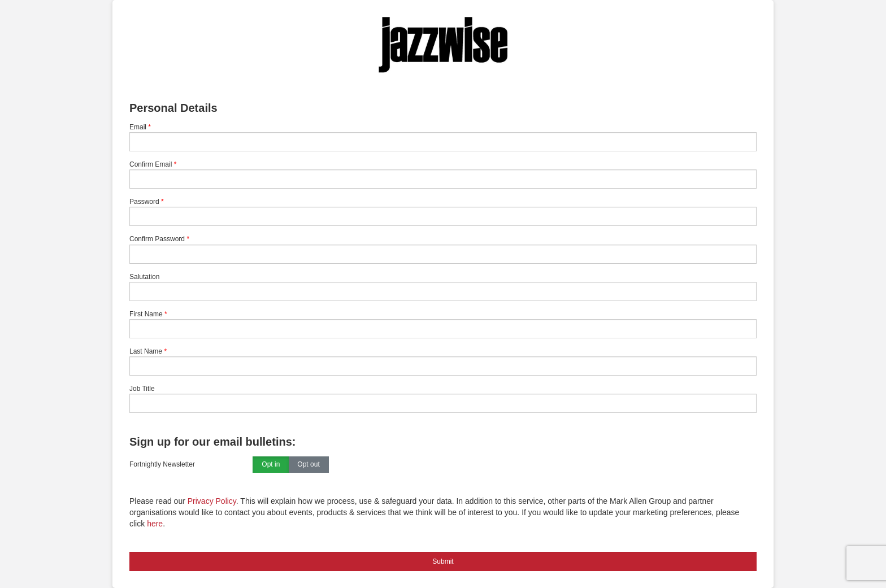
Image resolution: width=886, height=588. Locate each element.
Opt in (271, 465)
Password (144, 202)
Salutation (144, 277)
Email (138, 127)
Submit (443, 561)
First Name (146, 314)
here (155, 524)
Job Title (142, 389)
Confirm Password (157, 239)
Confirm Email (151, 164)
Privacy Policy (212, 501)
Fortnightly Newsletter (162, 464)
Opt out (308, 465)
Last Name (146, 351)
